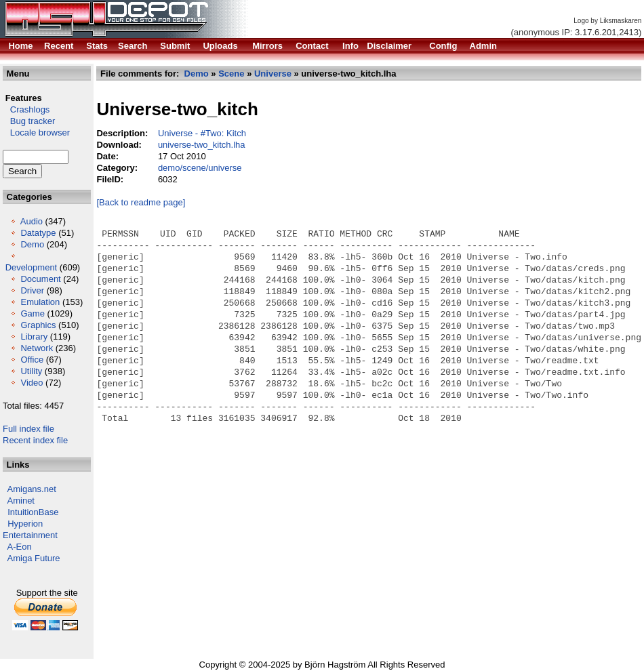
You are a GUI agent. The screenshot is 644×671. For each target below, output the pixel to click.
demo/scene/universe (200, 168)
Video (32, 383)
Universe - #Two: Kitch (202, 133)
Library (34, 337)
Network (37, 348)
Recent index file (35, 440)
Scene (231, 74)
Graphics (38, 325)
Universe (273, 74)
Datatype (38, 233)
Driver (32, 290)
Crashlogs (26, 109)
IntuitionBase (33, 512)
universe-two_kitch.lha (202, 145)
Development (32, 267)
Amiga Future (34, 558)
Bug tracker (29, 121)
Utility (31, 371)
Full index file (28, 429)
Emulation (40, 302)
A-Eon (20, 547)
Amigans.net (32, 489)
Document (40, 279)
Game (32, 313)
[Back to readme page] (141, 202)
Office (32, 360)
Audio (32, 221)
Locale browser (36, 133)
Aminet (21, 501)
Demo (32, 244)
